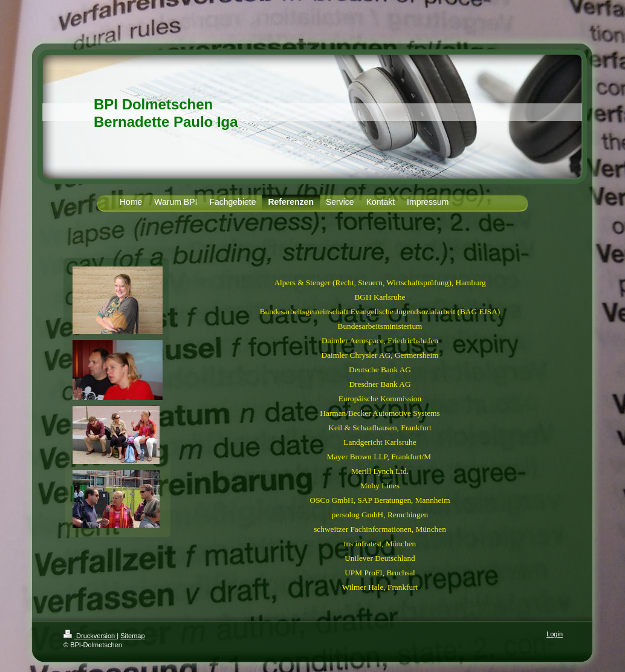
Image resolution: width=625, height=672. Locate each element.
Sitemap (132, 636)
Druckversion (90, 636)
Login (555, 634)
